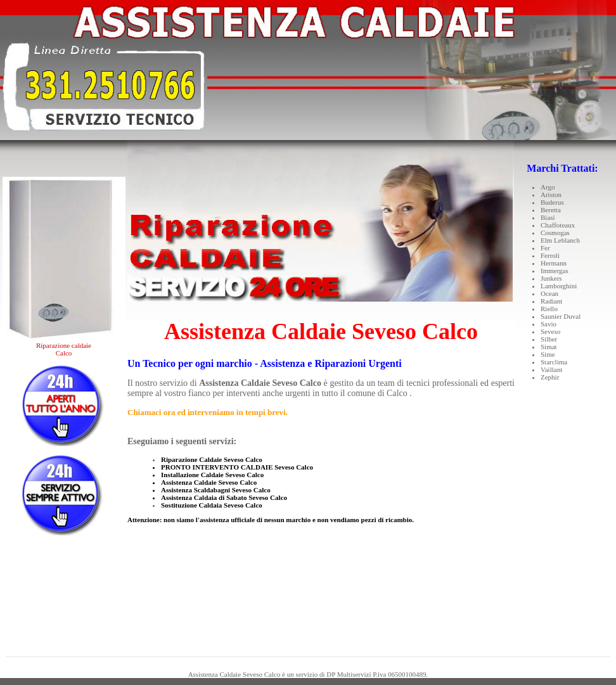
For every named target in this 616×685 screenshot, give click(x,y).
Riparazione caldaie (64, 345)
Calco (64, 353)
